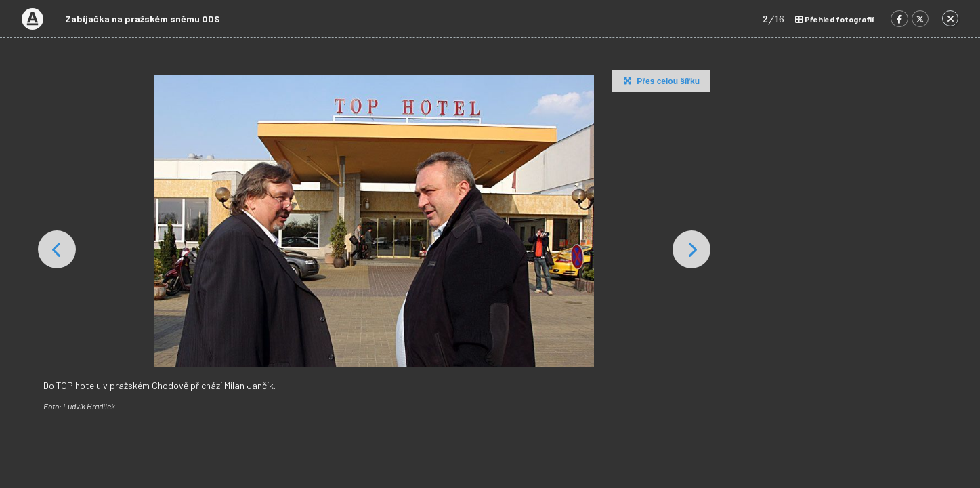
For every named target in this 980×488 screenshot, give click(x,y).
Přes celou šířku (660, 81)
